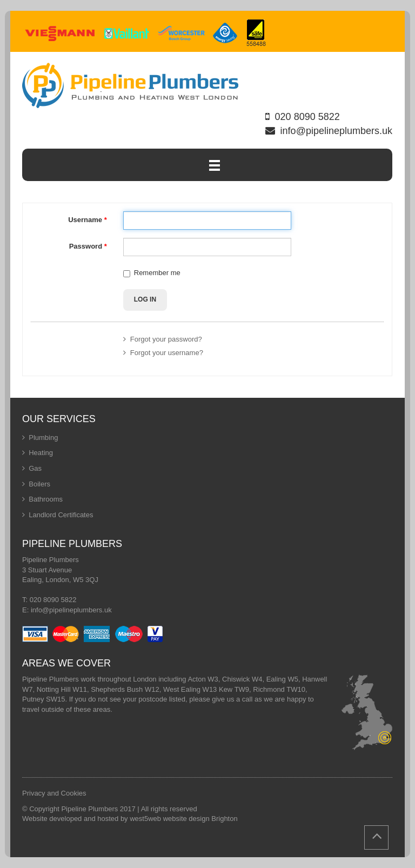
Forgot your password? (163, 339)
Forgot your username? (163, 353)
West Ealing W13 (190, 689)
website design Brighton (200, 819)
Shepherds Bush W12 (125, 689)
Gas (35, 468)
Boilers (39, 484)
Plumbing (43, 438)
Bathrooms (46, 499)
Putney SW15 (44, 699)
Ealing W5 (282, 679)
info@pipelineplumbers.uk (336, 131)
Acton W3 (203, 679)
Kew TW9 (234, 689)
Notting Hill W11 (62, 689)
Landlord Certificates (61, 515)
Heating (41, 453)
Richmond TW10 (279, 689)
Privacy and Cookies (54, 793)
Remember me (157, 273)
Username (88, 220)
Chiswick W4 (242, 679)
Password (88, 246)
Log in (145, 299)
